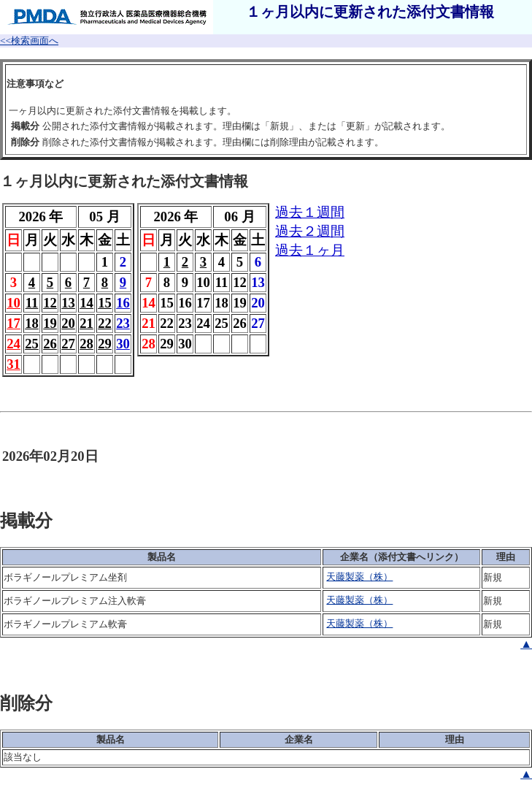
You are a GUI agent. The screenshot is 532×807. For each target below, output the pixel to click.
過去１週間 (310, 212)
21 (86, 323)
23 (123, 323)
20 (68, 323)
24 (14, 344)
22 (105, 323)
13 (68, 303)
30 (123, 344)
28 (86, 344)
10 (14, 303)
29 (105, 344)
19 (50, 323)
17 (14, 323)
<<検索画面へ (29, 41)
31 (14, 364)
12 (50, 303)
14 (86, 303)
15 (105, 303)
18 (32, 323)
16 (123, 303)
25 (32, 344)
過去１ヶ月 (310, 250)
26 (50, 344)
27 (68, 344)
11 (32, 303)
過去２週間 (310, 231)
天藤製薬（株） (359, 577)
